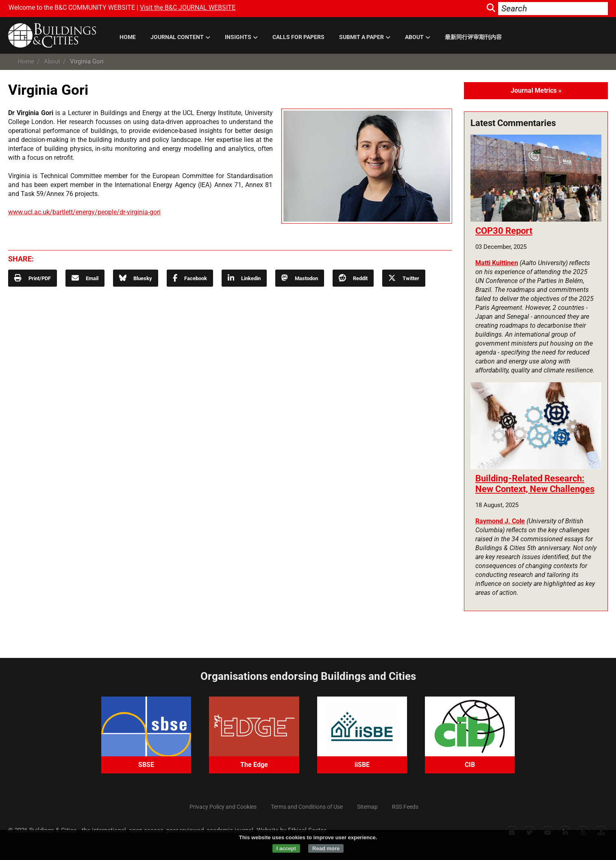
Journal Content (177, 37)
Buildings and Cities (56, 35)
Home (128, 37)
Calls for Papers (298, 37)
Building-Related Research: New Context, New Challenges (535, 484)
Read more (326, 848)
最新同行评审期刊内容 (473, 37)
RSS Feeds (405, 807)
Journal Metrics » (536, 90)
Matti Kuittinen (497, 263)
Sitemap (367, 807)
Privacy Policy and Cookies (223, 807)
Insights (238, 37)
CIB (470, 765)
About (414, 37)
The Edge (254, 765)
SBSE (146, 765)
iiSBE (362, 765)
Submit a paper (361, 37)
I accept (286, 848)
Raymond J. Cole (500, 521)
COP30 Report (504, 231)
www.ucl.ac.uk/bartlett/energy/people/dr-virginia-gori (84, 212)
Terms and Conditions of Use (307, 807)
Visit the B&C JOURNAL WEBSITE (188, 8)
